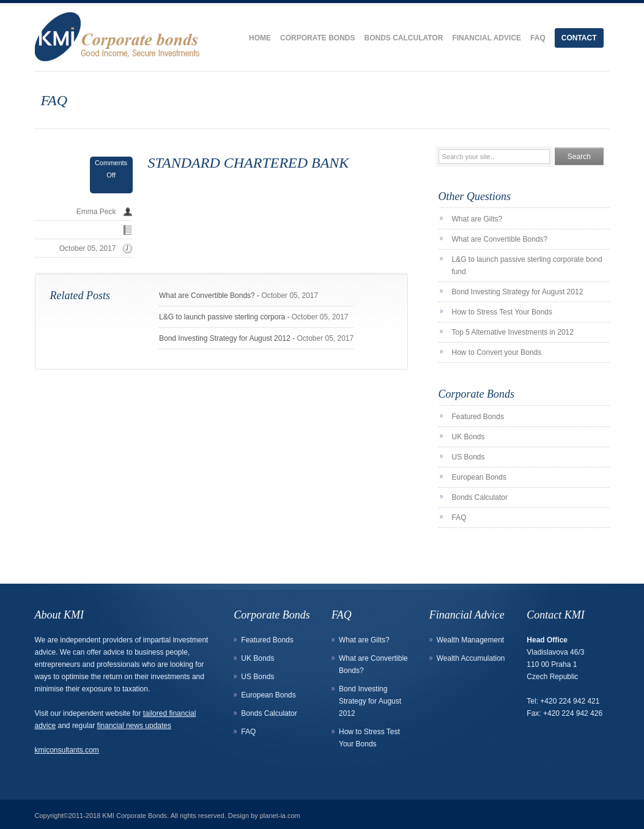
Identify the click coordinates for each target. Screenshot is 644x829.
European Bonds (479, 477)
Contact (579, 38)
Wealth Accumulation (471, 658)
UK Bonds (468, 437)
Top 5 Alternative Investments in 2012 (513, 332)
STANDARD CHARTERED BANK (249, 163)
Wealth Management (471, 640)
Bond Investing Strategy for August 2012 (225, 338)
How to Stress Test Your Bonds (502, 312)
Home (260, 38)
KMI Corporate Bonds (135, 816)
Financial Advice (487, 38)
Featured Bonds (478, 417)
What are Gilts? (477, 219)
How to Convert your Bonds (497, 352)
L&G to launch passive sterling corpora (222, 317)
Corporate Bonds (317, 38)
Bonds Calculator (403, 38)
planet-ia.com (280, 816)
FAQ (538, 38)
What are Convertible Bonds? (207, 296)
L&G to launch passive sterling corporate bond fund (527, 266)
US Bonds (468, 457)
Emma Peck (96, 212)
